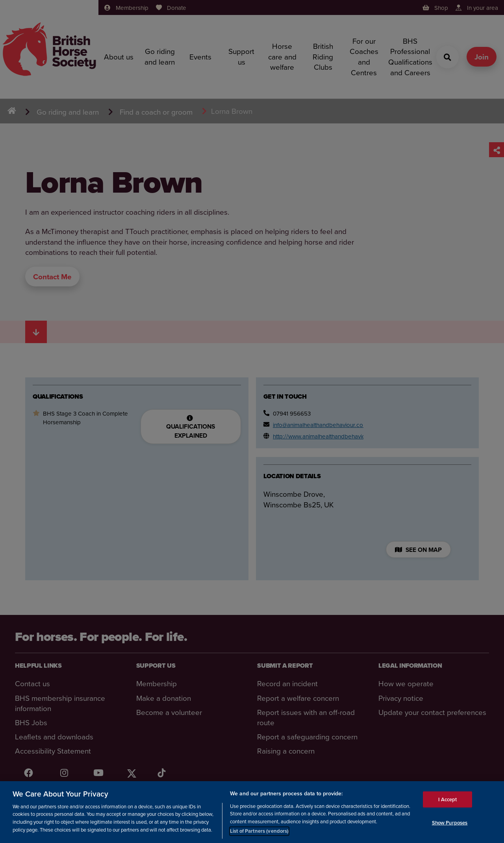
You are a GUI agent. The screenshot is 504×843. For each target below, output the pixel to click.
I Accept (447, 801)
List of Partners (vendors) (259, 833)
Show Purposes (450, 824)
